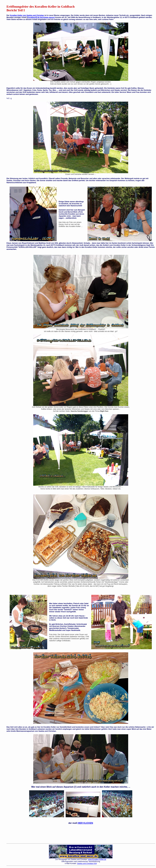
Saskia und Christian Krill (87, 863)
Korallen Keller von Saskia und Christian (27, 15)
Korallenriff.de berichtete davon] (41, 17)
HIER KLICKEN (85, 823)
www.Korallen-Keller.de (97, 859)
